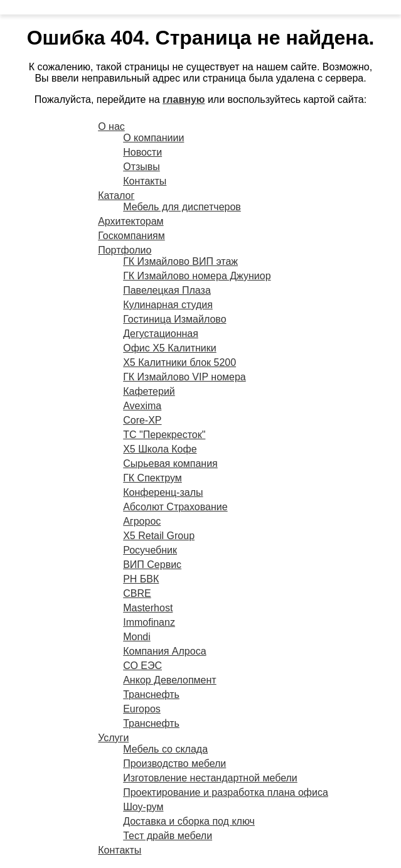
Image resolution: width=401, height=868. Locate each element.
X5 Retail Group (159, 536)
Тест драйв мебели (168, 836)
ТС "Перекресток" (164, 435)
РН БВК (141, 579)
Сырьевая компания (170, 463)
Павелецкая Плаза (167, 290)
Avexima (142, 406)
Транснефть (151, 694)
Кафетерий (149, 391)
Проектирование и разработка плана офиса (226, 792)
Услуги (113, 738)
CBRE (137, 593)
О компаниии (153, 138)
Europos (142, 709)
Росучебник (150, 550)
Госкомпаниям (131, 236)
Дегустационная (161, 334)
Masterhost (148, 608)
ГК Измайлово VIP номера (184, 377)
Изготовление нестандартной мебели (210, 778)
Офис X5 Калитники (170, 348)
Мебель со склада (165, 749)
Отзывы (142, 167)
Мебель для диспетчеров (182, 207)
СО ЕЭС (142, 666)
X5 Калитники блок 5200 (179, 362)
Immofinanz (149, 622)
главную (184, 99)
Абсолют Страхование (175, 507)
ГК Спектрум (152, 478)
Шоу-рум (143, 807)
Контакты (145, 181)
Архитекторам (131, 221)
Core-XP (142, 420)
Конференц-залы (163, 492)
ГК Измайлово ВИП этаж (180, 261)
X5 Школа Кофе (160, 449)
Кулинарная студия (168, 305)
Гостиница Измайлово (174, 319)
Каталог (116, 196)
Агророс (142, 521)
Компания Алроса (164, 651)
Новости (142, 152)
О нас (111, 126)
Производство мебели (174, 764)
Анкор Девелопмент (170, 680)
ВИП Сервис (152, 565)
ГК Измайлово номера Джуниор (197, 276)
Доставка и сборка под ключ (189, 821)
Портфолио (125, 250)
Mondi (137, 637)
